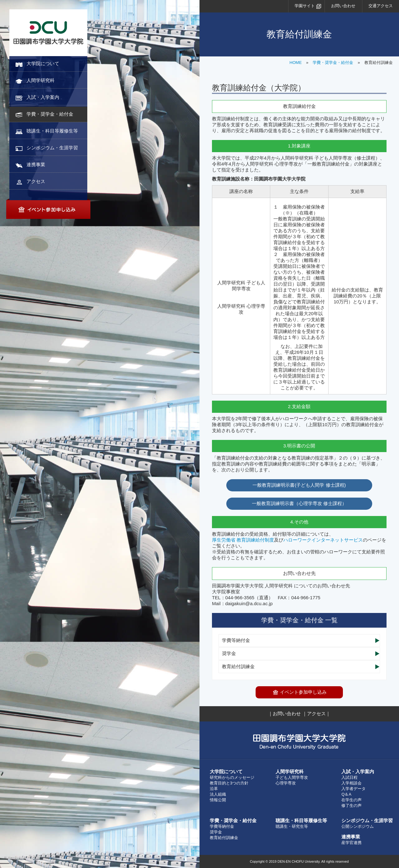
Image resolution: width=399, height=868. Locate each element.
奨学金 (229, 653)
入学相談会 (351, 783)
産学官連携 (351, 843)
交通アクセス (381, 6)
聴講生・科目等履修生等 (52, 131)
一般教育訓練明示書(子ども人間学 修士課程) (299, 485)
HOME (296, 63)
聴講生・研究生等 (292, 826)
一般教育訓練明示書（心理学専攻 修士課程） (299, 503)
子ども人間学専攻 (292, 777)
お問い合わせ (343, 6)
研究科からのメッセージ (232, 777)
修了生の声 (351, 805)
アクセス (36, 181)
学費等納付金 (236, 640)
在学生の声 (351, 800)
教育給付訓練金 (238, 666)
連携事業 (36, 164)
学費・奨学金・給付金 (50, 114)
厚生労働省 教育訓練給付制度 (243, 540)
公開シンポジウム (358, 826)
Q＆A (346, 794)
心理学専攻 (286, 783)
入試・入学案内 (43, 97)
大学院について (43, 63)
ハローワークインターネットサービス (323, 540)
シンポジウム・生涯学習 (52, 148)
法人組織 (218, 794)
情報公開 (218, 800)
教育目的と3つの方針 (229, 783)
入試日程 (349, 777)
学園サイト (305, 6)
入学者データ (353, 789)
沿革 (214, 789)
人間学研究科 (41, 80)
